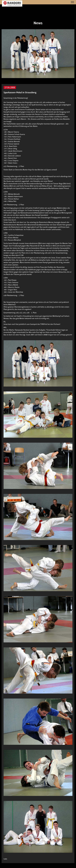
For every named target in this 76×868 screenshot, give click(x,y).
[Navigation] (72, 2)
